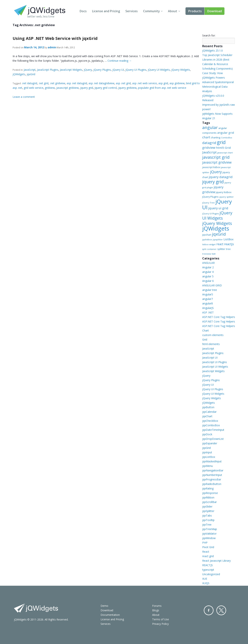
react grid (208, 556)
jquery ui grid (218, 208)
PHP (205, 543)
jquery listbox (224, 192)
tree (228, 249)
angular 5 (208, 276)
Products (195, 11)
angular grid (226, 133)
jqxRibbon (208, 497)
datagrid (209, 143)
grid (221, 142)
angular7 (208, 299)
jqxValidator (209, 534)
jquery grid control (106, 88)
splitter (221, 249)
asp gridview (177, 83)
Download (215, 11)
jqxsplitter (218, 240)
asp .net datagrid (77, 83)
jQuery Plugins (102, 70)
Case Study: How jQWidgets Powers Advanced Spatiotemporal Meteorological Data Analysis (218, 82)
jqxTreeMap (210, 529)
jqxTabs (207, 515)
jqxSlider (207, 506)
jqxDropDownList (213, 439)
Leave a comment (24, 97)
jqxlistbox (207, 239)
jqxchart (207, 235)
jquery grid (87, 88)
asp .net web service (145, 83)
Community (151, 11)
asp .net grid (123, 83)
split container (209, 249)
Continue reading (120, 61)
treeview (207, 254)
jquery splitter (227, 197)
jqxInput (207, 452)
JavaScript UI (210, 358)
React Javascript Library (216, 561)
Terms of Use (161, 619)
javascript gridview (68, 88)
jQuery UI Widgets (159, 70)
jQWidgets (19, 74)
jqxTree (207, 525)
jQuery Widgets (181, 70)
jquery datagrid (221, 177)
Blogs (156, 610)
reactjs (229, 244)
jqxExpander (210, 443)
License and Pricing (106, 11)
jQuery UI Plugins (136, 70)
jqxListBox (209, 457)
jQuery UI (118, 70)
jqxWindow (209, 538)
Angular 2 (208, 267)
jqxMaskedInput (212, 461)
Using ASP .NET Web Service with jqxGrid (55, 38)
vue (214, 254)
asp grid (163, 83)
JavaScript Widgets (71, 70)
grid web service (34, 88)
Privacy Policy (160, 624)
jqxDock (207, 434)
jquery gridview (127, 88)
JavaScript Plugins (48, 70)
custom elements (213, 335)
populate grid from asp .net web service (162, 88)
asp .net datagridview (101, 83)
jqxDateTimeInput (213, 430)
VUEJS (206, 583)
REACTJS (208, 565)
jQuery (88, 70)
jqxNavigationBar (213, 470)
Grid (205, 339)
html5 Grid (223, 148)
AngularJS (208, 308)
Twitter (221, 610)
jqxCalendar (209, 412)
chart (206, 137)
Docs (83, 11)
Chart (206, 330)
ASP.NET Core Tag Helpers (219, 317)
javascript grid (216, 157)
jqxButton (208, 407)
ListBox (229, 239)
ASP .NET (208, 312)
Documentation (110, 615)
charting (216, 137)
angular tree (210, 290)
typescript (208, 570)
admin (52, 47)
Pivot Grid (208, 547)
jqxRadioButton (212, 484)
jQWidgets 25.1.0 (213, 50)
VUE (205, 579)
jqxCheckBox (210, 421)
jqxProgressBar (212, 479)
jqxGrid (31, 74)
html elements (211, 344)
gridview (50, 88)
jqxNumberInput (212, 475)
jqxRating (208, 488)
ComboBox (227, 138)
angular (210, 127)
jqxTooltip (208, 520)
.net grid (43, 83)
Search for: (209, 35)
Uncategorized (211, 574)
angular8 (208, 303)
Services (132, 11)
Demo (104, 606)
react (220, 244)
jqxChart (207, 416)
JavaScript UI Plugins (215, 362)
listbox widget (209, 244)
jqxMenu (208, 466)
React (206, 552)
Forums (157, 606)
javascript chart (225, 153)
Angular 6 (208, 281)
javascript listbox (211, 167)
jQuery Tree (208, 203)
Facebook (209, 610)
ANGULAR (208, 263)
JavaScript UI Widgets (215, 367)
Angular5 (208, 294)
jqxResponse (210, 493)
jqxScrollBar (209, 502)
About (173, 11)
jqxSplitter (208, 511)
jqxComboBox (211, 425)
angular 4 (208, 272)
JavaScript (30, 70)
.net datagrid (29, 83)
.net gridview (58, 83)
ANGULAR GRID (212, 285)
